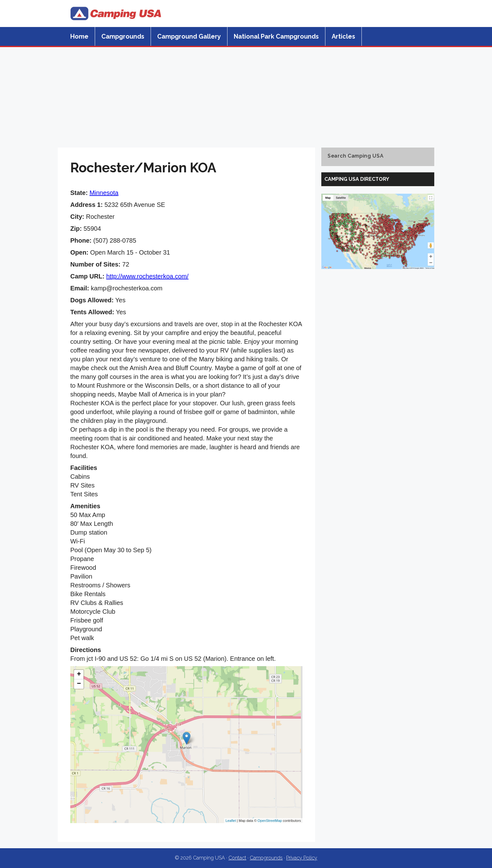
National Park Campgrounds (276, 36)
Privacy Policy (302, 858)
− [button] (79, 684)
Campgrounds (123, 36)
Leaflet (231, 821)
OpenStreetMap (270, 821)
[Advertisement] (246, 94)
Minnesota (104, 193)
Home (79, 36)
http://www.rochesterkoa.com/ (147, 276)
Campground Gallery (189, 36)
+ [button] (79, 675)
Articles (343, 36)
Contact (237, 858)
